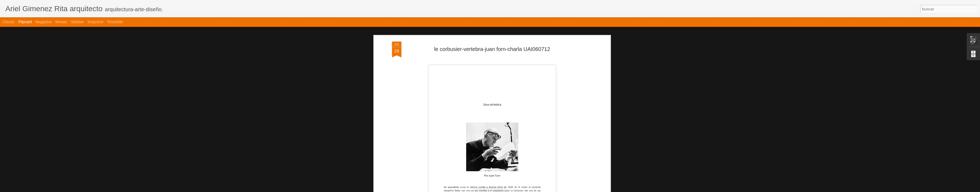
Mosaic (61, 22)
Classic (9, 22)
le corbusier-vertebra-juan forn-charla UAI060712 (492, 49)
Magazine (44, 22)
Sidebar (77, 22)
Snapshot (95, 22)
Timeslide (115, 22)
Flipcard (25, 22)
